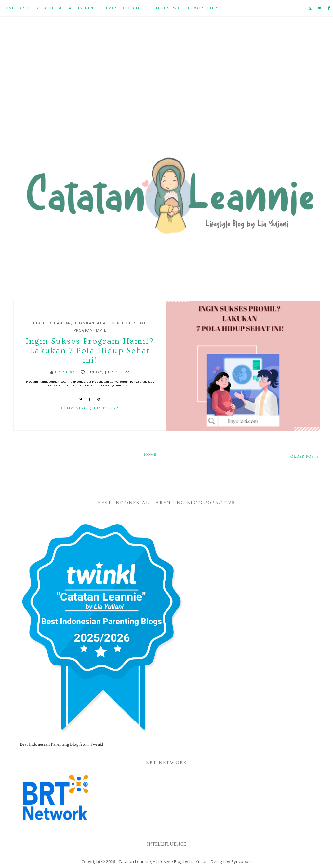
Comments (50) (77, 408)
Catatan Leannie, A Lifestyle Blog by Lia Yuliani (164, 861)
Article (27, 8)
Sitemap (108, 8)
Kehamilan (60, 323)
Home (8, 8)
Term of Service (166, 8)
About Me (54, 8)
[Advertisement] (166, 88)
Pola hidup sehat (127, 323)
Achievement (82, 8)
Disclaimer (133, 8)
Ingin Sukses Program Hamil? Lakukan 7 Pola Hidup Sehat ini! (90, 351)
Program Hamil (90, 330)
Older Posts (305, 457)
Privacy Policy (203, 8)
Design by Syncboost (231, 861)
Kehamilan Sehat (90, 323)
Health (40, 323)
